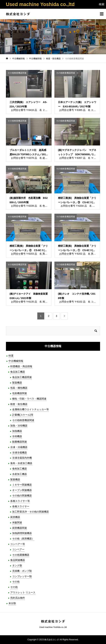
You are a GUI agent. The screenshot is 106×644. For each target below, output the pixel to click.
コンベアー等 (18, 544)
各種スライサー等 (20, 501)
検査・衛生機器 (19, 404)
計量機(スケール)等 (23, 415)
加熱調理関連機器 (22, 533)
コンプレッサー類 (22, 576)
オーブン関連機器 (22, 490)
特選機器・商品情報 (21, 366)
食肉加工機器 (20, 469)
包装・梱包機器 (19, 388)
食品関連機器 (18, 560)
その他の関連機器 (22, 496)
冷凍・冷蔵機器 (19, 447)
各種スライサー (21, 506)
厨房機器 (15, 517)
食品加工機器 (18, 372)
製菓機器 (15, 479)
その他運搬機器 (21, 555)
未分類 (12, 603)
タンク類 (17, 565)
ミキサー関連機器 (22, 485)
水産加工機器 (20, 474)
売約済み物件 (18, 598)
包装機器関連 (20, 393)
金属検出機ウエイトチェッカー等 (31, 409)
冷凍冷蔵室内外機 (22, 458)
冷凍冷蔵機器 (20, 453)
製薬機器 (17, 383)
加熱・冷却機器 (19, 426)
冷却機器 (17, 436)
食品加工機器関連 (22, 377)
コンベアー (18, 549)
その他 (16, 582)
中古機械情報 (16, 361)
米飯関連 (17, 522)
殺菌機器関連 (20, 442)
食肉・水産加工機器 (21, 463)
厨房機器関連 (20, 528)
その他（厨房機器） (23, 539)
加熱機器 (17, 431)
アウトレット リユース (23, 592)
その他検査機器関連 (23, 420)
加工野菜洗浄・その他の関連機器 (31, 512)
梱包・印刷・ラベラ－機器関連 (29, 399)
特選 (11, 356)
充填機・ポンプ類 (22, 571)
